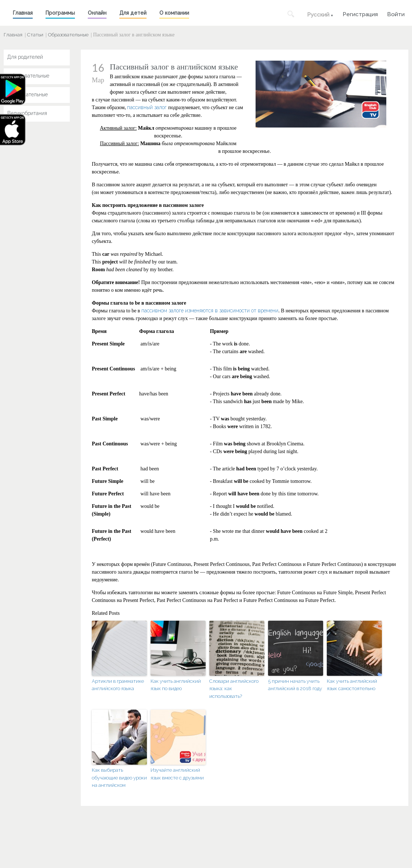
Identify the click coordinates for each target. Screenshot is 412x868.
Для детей (133, 13)
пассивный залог (147, 107)
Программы (60, 13)
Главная (23, 13)
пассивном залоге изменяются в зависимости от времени (210, 311)
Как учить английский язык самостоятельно (352, 685)
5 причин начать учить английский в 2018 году (295, 685)
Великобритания (27, 113)
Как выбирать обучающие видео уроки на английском (119, 778)
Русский (318, 15)
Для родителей (25, 57)
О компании (174, 13)
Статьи (35, 35)
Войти (396, 13)
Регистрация (360, 13)
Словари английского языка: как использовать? (234, 689)
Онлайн (97, 13)
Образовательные (68, 35)
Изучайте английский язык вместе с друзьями (177, 774)
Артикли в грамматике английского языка (118, 685)
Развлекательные (28, 94)
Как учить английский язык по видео (176, 685)
